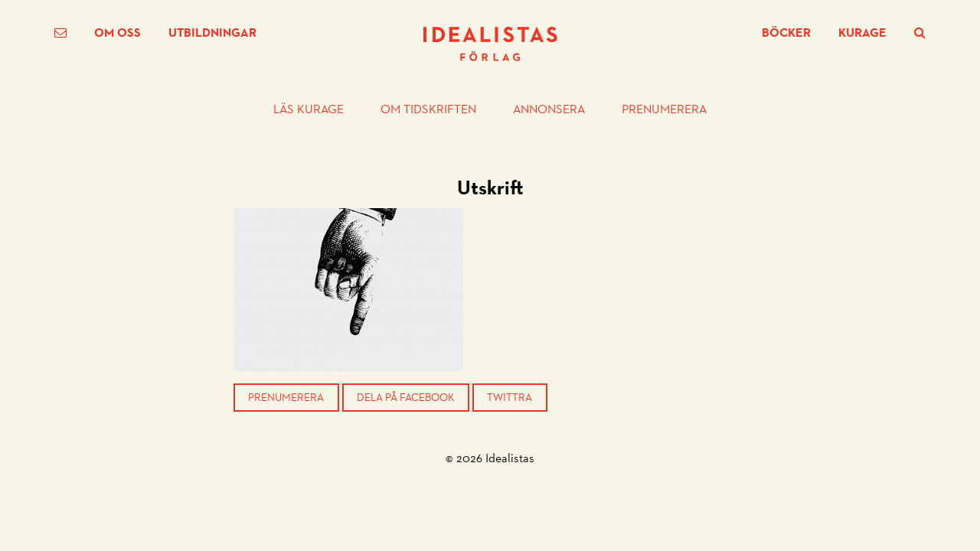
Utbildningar (212, 33)
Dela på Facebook (406, 397)
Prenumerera (664, 109)
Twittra (510, 397)
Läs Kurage (309, 109)
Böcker (786, 33)
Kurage (862, 33)
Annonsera (549, 109)
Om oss (118, 33)
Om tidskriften (428, 109)
